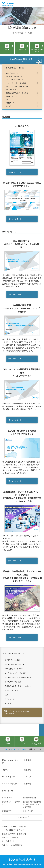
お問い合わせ (8, 791)
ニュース (27, 777)
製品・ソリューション (10, 761)
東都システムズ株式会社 (12, 845)
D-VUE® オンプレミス (13, 682)
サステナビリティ (9, 777)
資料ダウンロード (15, 172)
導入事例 (8, 704)
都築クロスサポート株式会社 (14, 834)
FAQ (6, 695)
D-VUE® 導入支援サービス (14, 664)
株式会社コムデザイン (11, 837)
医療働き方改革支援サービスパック (18, 686)
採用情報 (27, 784)
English (38, 4)
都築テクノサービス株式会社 (14, 826)
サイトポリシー (8, 798)
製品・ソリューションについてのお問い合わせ (17, 712)
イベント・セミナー (10, 784)
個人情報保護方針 (29, 798)
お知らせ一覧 (10, 699)
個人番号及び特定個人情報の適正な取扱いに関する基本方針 (32, 804)
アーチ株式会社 (8, 841)
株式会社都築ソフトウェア (13, 830)
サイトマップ (28, 811)
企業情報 (27, 760)
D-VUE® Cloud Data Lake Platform (18, 677)
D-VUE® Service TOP (13, 660)
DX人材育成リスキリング (14, 669)
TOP (7, 749)
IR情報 (5, 770)
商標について (7, 811)
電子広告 (27, 770)
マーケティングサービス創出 (15, 673)
